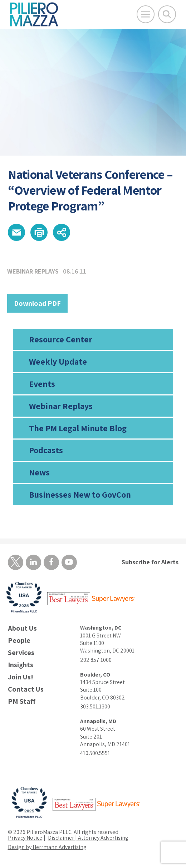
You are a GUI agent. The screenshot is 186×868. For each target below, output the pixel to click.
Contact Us (26, 689)
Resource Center (61, 339)
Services (21, 653)
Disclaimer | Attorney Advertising (88, 838)
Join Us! (21, 677)
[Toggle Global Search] (167, 14)
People (19, 641)
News (39, 472)
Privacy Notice (25, 838)
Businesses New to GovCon (80, 494)
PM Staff (22, 701)
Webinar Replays (61, 406)
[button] (16, 232)
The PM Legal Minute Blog (78, 428)
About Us (22, 628)
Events (42, 384)
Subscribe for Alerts (150, 562)
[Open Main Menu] (146, 14)
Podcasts (46, 450)
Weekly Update (58, 361)
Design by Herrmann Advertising (47, 847)
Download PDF (37, 303)
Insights (21, 665)
